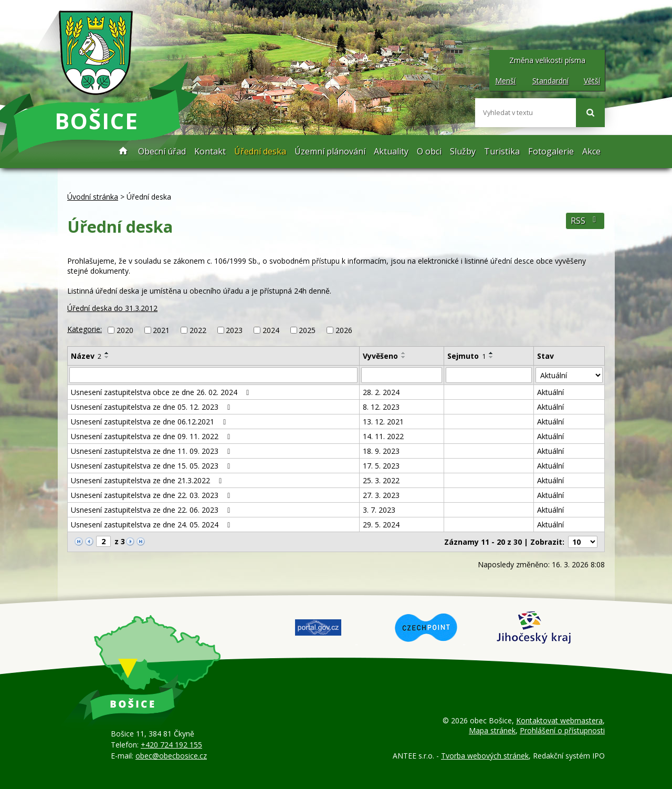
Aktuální (550, 392)
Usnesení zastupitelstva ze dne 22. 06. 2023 (152, 510)
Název (86, 356)
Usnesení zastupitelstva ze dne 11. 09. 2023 (152, 451)
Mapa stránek (492, 730)
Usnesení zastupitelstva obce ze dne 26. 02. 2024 (162, 392)
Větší (592, 81)
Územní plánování (330, 151)
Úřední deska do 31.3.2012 (112, 308)
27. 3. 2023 (381, 495)
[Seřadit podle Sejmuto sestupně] (491, 357)
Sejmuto (466, 356)
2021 (161, 330)
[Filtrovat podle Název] (213, 375)
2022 (198, 330)
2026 (344, 330)
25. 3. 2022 (381, 480)
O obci (429, 151)
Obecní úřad (162, 151)
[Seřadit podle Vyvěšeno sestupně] (404, 357)
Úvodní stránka (123, 152)
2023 (234, 330)
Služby (463, 151)
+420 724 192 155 (171, 745)
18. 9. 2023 (381, 451)
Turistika (502, 151)
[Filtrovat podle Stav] (569, 375)
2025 (307, 330)
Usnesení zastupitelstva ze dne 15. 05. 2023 (152, 466)
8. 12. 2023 (381, 407)
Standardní (550, 81)
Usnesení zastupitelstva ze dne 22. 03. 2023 (152, 495)
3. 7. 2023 (379, 510)
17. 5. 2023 (381, 466)
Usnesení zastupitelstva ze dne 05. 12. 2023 (152, 407)
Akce (591, 151)
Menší (505, 81)
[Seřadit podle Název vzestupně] (107, 353)
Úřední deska (260, 151)
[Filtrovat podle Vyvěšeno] (402, 375)
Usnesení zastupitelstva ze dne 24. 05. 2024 (152, 525)
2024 (271, 330)
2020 (125, 330)
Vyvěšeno (380, 356)
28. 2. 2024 (381, 392)
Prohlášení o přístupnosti (562, 730)
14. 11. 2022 (383, 436)
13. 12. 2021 (383, 422)
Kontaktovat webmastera (559, 720)
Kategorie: (85, 329)
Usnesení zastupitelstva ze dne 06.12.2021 (150, 422)
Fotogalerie (551, 151)
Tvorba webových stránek (485, 756)
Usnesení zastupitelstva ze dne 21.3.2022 (148, 480)
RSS (585, 221)
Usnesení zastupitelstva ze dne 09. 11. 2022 (152, 436)
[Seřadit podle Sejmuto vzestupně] (491, 353)
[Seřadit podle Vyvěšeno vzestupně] (404, 353)
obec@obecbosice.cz (171, 756)
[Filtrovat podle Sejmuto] (489, 375)
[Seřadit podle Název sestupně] (107, 357)
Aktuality (391, 151)
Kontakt (210, 151)
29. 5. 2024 (381, 525)
